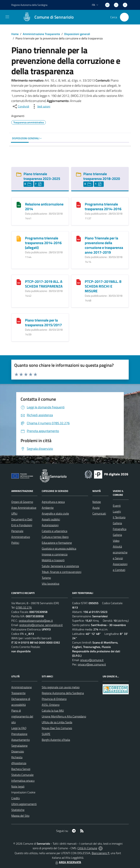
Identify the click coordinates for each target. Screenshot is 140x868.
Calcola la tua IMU (53, 711)
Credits (15, 798)
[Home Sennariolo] (47, 17)
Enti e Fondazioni (22, 525)
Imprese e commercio (55, 554)
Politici (15, 543)
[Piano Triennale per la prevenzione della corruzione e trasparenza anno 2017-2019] (79, 238)
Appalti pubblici (51, 519)
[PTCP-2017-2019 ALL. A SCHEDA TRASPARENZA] (19, 282)
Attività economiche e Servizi (120, 552)
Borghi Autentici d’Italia (56, 740)
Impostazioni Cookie (23, 792)
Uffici (14, 513)
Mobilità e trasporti (53, 560)
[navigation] (7, 17)
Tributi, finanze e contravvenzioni (62, 572)
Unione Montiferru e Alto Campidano (64, 716)
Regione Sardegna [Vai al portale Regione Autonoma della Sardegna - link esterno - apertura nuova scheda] (29, 5)
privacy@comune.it (92, 660)
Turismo (46, 578)
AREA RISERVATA (68, 862)
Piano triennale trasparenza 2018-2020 (102, 176)
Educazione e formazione (57, 543)
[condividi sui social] (21, 106)
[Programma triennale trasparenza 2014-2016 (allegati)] (19, 238)
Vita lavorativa (50, 584)
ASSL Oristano (51, 705)
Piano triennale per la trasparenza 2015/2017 (43, 323)
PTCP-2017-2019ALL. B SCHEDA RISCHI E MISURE (103, 286)
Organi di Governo (22, 502)
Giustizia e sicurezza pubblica (59, 548)
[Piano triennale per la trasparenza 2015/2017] (19, 321)
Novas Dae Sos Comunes (57, 728)
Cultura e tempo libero (55, 537)
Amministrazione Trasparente (41, 34)
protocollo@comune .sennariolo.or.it (41, 625)
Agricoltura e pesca (53, 502)
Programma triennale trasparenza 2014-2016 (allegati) (43, 243)
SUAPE (46, 734)
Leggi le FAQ (19, 728)
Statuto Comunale (22, 775)
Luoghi (117, 511)
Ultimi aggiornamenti (24, 804)
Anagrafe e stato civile (55, 513)
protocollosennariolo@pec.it (36, 621)
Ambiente (48, 508)
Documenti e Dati (22, 519)
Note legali (18, 786)
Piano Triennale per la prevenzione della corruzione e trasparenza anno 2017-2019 (104, 245)
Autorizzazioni (50, 525)
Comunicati (99, 513)
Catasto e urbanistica (55, 531)
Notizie (97, 502)
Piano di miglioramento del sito (22, 716)
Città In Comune (87, 848)
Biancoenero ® (101, 853)
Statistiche (18, 810)
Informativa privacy (23, 781)
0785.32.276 (24, 607)
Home (15, 34)
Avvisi (96, 508)
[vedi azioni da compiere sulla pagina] (41, 106)
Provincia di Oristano (54, 699)
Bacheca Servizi (21, 769)
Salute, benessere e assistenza (60, 566)
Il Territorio (119, 517)
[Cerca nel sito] (124, 17)
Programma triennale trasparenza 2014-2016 (103, 206)
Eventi (117, 506)
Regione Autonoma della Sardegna (63, 693)
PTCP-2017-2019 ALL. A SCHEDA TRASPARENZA (44, 284)
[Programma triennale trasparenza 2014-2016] (79, 204)
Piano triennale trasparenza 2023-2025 (42, 176)
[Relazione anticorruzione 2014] (19, 204)
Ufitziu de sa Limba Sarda (57, 722)
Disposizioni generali (77, 34)
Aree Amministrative (24, 508)
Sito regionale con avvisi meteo (61, 687)
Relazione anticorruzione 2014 (44, 206)
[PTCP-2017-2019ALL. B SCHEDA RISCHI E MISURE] (79, 282)
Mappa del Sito (20, 816)
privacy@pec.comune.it (92, 664)
